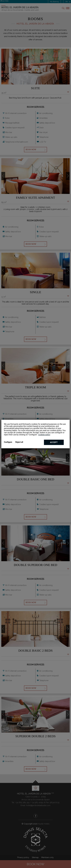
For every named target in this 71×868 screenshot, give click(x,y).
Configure (8, 442)
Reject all (19, 442)
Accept (54, 442)
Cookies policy (44, 435)
